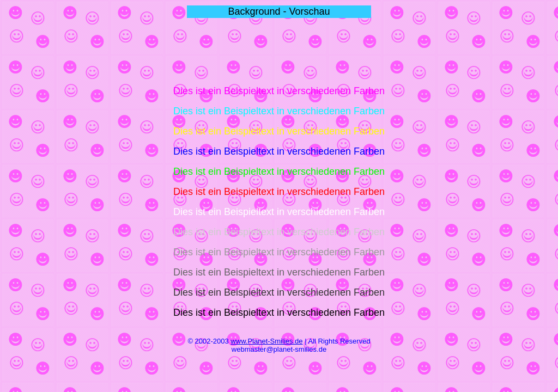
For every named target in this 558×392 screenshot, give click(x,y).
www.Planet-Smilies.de (266, 341)
